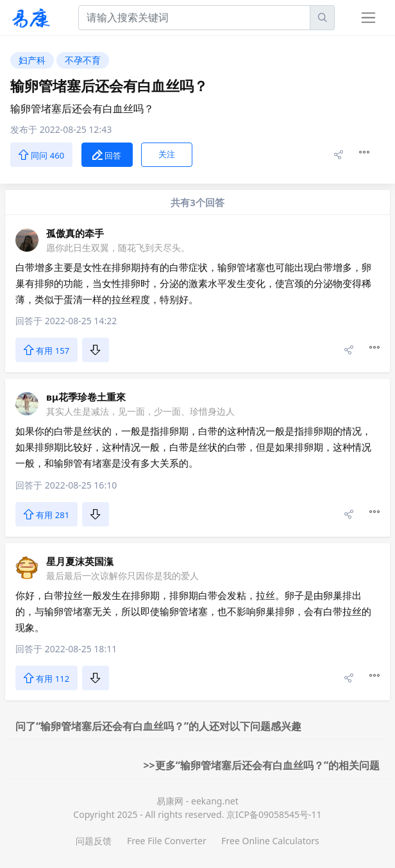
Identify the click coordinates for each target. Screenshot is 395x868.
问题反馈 (94, 841)
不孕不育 (83, 60)
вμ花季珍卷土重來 (86, 397)
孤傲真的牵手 (75, 233)
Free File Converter (167, 841)
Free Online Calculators (270, 841)
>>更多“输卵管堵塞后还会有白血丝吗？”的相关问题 (261, 765)
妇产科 (32, 60)
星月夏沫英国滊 (80, 561)
